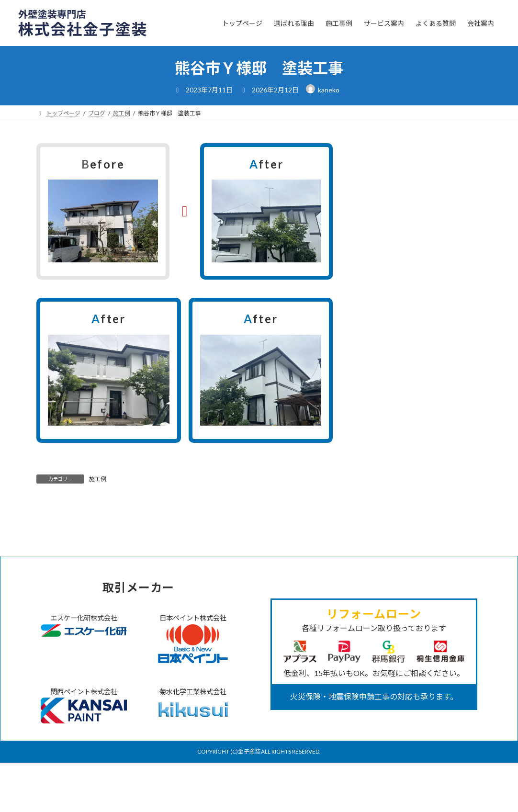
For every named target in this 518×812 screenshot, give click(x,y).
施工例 (98, 479)
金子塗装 (249, 801)
